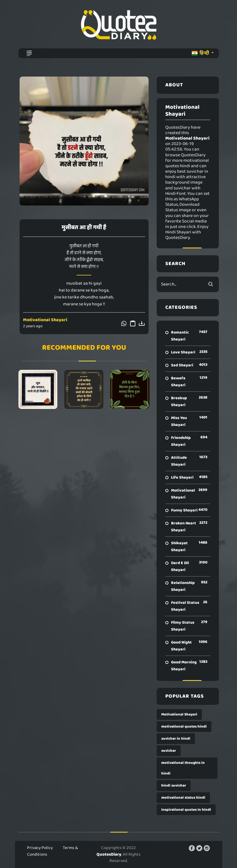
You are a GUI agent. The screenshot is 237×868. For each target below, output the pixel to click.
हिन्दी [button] (201, 53)
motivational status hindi (183, 798)
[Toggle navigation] (29, 53)
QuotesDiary (109, 854)
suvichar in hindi (176, 739)
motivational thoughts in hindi (183, 768)
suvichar (169, 751)
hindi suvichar (174, 786)
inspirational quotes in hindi (186, 810)
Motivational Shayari (45, 320)
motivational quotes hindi (184, 727)
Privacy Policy (40, 848)
